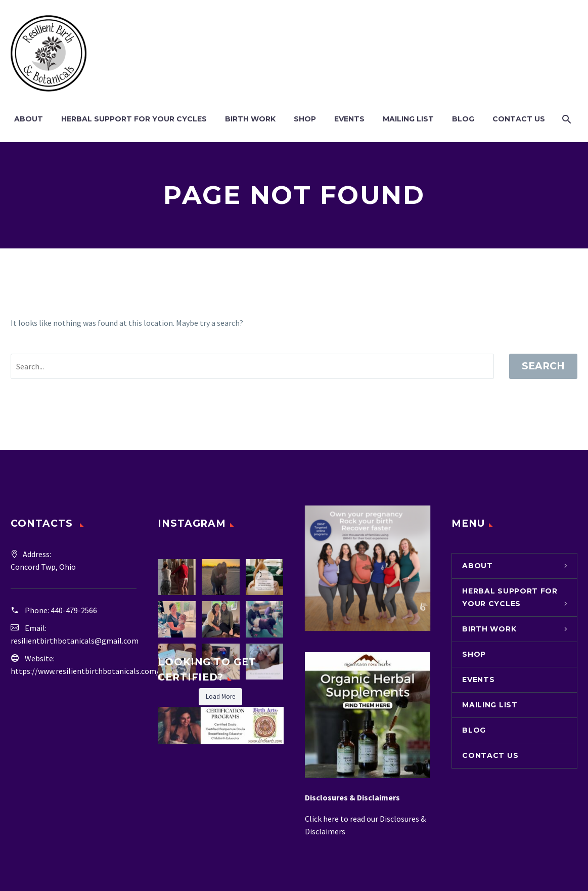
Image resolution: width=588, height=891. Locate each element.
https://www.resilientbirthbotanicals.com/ (85, 671)
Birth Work (250, 119)
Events (349, 119)
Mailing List (408, 119)
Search (543, 366)
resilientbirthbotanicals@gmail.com (75, 641)
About (29, 119)
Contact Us (519, 119)
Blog (463, 119)
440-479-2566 (74, 610)
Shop (305, 119)
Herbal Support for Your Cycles (134, 119)
